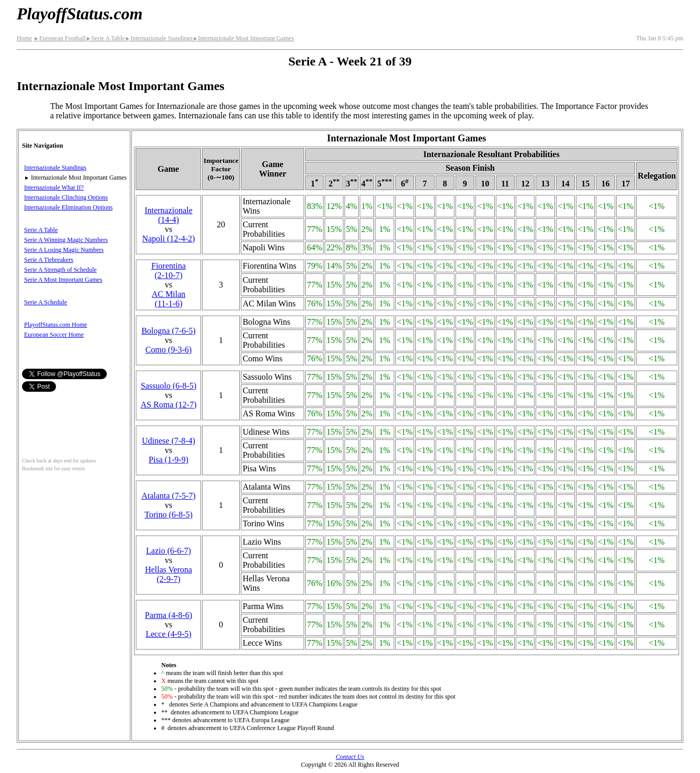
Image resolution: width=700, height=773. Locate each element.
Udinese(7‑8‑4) (169, 441)
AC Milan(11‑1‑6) (169, 299)
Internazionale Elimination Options (68, 207)
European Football (59, 38)
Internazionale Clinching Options (66, 197)
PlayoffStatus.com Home (55, 325)
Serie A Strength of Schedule (60, 270)
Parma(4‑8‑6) (169, 615)
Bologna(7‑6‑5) (169, 331)
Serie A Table (105, 38)
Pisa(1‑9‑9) (169, 460)
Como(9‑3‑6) (169, 350)
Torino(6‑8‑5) (169, 515)
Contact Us (350, 757)
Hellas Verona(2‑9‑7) (169, 574)
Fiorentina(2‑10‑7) (169, 270)
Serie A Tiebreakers (49, 260)
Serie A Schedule (46, 302)
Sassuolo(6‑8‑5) (169, 386)
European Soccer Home (54, 335)
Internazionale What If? (54, 187)
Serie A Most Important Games (63, 280)
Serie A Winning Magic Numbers (66, 240)
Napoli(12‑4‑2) (168, 239)
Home (24, 38)
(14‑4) (169, 215)
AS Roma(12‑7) (169, 405)
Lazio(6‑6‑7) (169, 551)
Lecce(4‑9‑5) (169, 634)
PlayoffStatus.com (80, 14)
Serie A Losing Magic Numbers (64, 250)
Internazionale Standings (158, 38)
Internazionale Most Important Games (243, 38)
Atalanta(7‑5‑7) (169, 496)
